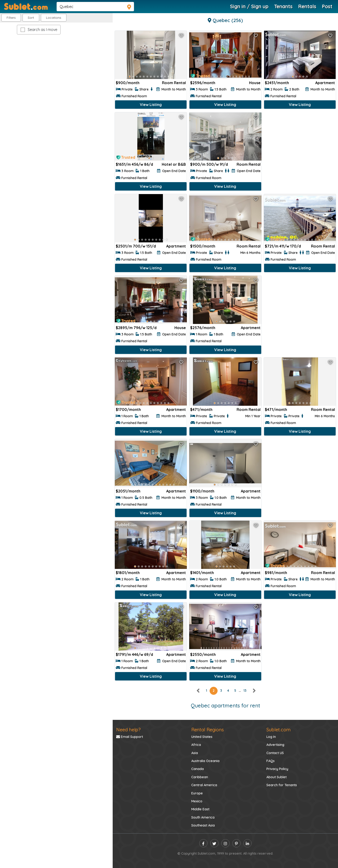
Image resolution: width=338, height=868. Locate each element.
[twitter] (214, 843)
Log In (271, 737)
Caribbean (200, 777)
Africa (196, 745)
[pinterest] (236, 843)
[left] (198, 691)
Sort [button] (31, 18)
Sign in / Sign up (249, 6)
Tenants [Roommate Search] (283, 6)
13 (245, 691)
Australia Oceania (205, 761)
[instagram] (225, 843)
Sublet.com (278, 730)
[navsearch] (95, 7)
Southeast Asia (203, 825)
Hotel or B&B (174, 164)
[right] (254, 691)
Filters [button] (11, 18)
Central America (204, 785)
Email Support (130, 737)
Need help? (128, 730)
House (255, 83)
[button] (54, 18)
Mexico (197, 801)
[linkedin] (248, 843)
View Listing (151, 105)
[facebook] (203, 843)
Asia (195, 753)
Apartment (325, 83)
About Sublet (277, 777)
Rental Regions (207, 730)
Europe (197, 793)
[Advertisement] (300, 145)
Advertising (275, 745)
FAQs (271, 761)
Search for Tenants (282, 785)
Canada (198, 769)
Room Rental (174, 83)
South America (203, 817)
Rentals (307, 6)
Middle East (200, 809)
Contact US (275, 753)
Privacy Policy (277, 769)
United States (202, 737)
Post (327, 6)
